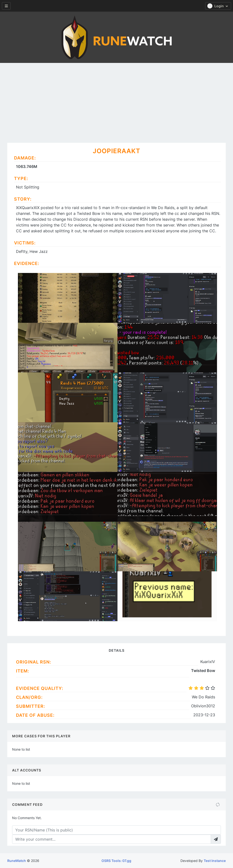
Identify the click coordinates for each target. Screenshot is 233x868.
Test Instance (215, 861)
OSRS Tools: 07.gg (116, 861)
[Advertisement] (116, 99)
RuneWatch (17, 861)
